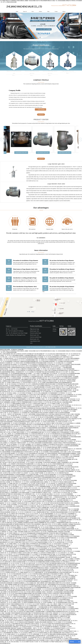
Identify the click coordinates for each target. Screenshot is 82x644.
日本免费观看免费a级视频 (74, 373)
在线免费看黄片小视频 (39, 524)
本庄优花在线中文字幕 (64, 496)
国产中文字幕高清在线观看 (70, 484)
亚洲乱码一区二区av (56, 553)
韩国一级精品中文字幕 (28, 461)
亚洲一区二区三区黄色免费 (50, 395)
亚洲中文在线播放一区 (5, 639)
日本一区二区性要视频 (5, 380)
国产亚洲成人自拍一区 (63, 441)
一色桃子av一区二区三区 (38, 628)
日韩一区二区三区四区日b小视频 (46, 423)
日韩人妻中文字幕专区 (71, 499)
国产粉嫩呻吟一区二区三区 (6, 521)
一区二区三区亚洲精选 (61, 580)
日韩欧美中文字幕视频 (41, 444)
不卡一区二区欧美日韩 (76, 449)
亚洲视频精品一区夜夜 (75, 453)
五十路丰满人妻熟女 (26, 477)
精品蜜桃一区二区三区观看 (17, 453)
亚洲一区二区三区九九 (17, 580)
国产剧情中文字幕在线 (5, 470)
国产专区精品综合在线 (5, 565)
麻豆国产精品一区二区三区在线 (66, 542)
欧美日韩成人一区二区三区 (52, 405)
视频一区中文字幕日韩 (52, 373)
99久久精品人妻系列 (53, 449)
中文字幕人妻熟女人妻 (38, 491)
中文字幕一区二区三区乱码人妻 (7, 488)
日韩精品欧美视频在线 (25, 589)
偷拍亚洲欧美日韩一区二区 (6, 491)
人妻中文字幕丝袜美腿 (5, 453)
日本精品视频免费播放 (39, 476)
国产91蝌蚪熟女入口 (59, 369)
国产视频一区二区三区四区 (6, 621)
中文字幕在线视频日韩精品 (29, 428)
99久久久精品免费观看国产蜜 (7, 633)
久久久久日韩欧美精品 (74, 536)
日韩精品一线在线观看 (47, 592)
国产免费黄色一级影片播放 (63, 574)
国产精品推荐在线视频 (50, 408)
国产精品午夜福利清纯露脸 (6, 625)
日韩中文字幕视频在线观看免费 (40, 441)
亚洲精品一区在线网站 (75, 559)
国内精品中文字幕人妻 (67, 598)
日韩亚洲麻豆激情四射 (5, 545)
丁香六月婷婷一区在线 (5, 505)
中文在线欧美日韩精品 (73, 609)
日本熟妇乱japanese (30, 545)
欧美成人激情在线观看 (36, 443)
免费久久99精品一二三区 (6, 550)
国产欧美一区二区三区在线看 (30, 535)
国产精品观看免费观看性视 (52, 572)
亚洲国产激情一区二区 (5, 444)
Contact (56, 11)
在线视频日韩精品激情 (5, 571)
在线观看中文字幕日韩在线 (17, 464)
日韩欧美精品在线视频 (18, 521)
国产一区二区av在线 (48, 484)
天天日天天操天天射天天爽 (74, 512)
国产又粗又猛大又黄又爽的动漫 (67, 375)
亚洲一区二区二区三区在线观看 (70, 597)
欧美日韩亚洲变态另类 (5, 366)
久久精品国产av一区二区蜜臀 (69, 411)
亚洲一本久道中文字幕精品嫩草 (52, 398)
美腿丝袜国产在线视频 (16, 628)
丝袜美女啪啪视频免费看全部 (65, 383)
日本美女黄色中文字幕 (25, 511)
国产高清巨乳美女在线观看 (20, 548)
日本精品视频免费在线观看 (17, 535)
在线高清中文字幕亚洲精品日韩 (39, 364)
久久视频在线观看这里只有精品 (22, 431)
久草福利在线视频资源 (57, 464)
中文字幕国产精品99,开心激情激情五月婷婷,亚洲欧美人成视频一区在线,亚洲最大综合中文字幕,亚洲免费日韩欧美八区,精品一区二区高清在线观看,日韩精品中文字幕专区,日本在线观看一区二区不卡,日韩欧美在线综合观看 (41, 1)
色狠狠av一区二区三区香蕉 (19, 393)
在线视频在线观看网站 (33, 598)
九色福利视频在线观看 (67, 402)
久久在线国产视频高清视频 (66, 366)
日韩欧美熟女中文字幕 (76, 419)
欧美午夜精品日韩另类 (73, 467)
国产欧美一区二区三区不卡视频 (56, 535)
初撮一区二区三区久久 (16, 369)
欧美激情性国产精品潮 (16, 420)
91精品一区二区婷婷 (40, 360)
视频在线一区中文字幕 (5, 566)
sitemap (55, 329)
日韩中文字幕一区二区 (53, 473)
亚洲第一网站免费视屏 (26, 446)
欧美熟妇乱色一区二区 (16, 446)
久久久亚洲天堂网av (68, 477)
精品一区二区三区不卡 (5, 404)
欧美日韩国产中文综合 (30, 383)
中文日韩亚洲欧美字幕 (52, 444)
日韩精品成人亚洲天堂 (16, 377)
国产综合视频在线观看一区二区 (7, 423)
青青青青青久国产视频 (5, 494)
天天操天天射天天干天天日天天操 (29, 542)
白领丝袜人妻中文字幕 (16, 514)
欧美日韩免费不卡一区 (29, 405)
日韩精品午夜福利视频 (27, 560)
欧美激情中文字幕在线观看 (21, 637)
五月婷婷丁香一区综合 (60, 389)
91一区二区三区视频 (41, 383)
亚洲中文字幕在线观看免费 (62, 432)
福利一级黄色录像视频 (50, 584)
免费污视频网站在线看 (26, 380)
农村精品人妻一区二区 (51, 459)
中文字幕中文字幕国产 (74, 432)
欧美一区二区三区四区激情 (42, 642)
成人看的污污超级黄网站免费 (54, 607)
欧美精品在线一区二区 (61, 395)
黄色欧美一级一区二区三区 (53, 425)
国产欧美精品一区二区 (16, 364)
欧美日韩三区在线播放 (16, 476)
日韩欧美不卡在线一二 (16, 441)
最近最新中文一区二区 (27, 484)
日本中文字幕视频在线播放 (51, 360)
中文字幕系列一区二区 (26, 577)
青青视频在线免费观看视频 (51, 470)
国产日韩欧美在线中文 (36, 477)
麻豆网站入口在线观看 (28, 456)
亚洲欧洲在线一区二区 (65, 521)
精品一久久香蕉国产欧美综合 (7, 358)
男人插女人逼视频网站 (74, 503)
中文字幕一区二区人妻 (37, 396)
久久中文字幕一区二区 (50, 355)
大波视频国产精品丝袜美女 (74, 524)
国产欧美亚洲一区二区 (5, 594)
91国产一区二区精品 (70, 372)
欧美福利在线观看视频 (65, 413)
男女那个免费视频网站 (5, 402)
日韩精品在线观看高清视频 (6, 458)
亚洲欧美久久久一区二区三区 (19, 533)
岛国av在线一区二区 (71, 435)
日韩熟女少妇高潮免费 (65, 398)
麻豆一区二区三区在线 (43, 527)
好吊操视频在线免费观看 (18, 583)
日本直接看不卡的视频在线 (29, 631)
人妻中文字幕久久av (28, 468)
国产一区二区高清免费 (57, 500)
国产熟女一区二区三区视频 (6, 536)
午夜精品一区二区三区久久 (6, 355)
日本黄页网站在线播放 (37, 574)
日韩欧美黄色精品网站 (66, 438)
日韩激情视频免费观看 (41, 587)
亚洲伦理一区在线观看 (71, 583)
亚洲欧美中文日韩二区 (70, 624)
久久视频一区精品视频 (75, 414)
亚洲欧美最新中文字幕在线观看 (7, 539)
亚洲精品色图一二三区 (5, 535)
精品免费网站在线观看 (18, 355)
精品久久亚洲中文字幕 (47, 613)
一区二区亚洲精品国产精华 (33, 637)
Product (40, 11)
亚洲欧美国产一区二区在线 (74, 471)
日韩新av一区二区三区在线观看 (48, 399)
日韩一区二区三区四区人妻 (36, 431)
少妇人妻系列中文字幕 (36, 500)
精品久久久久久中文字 (68, 589)
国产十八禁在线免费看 (49, 636)
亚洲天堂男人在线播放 (16, 566)
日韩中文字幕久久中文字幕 (59, 493)
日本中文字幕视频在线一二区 (72, 560)
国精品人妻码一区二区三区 (61, 568)
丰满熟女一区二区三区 (59, 578)
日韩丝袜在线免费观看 (19, 422)
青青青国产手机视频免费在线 (28, 429)
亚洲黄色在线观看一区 (40, 405)
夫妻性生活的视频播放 (28, 603)
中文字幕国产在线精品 (54, 642)
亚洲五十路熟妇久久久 (5, 502)
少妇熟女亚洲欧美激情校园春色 (19, 465)
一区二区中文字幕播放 (20, 449)
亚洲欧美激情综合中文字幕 (17, 456)
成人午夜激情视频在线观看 (29, 520)
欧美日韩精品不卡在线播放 (32, 616)
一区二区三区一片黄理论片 (6, 414)
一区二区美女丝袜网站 (75, 455)
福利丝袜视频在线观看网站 (51, 621)
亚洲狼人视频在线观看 (33, 411)
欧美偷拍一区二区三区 (28, 416)
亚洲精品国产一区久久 (38, 580)
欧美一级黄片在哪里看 (54, 581)
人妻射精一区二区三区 (70, 636)
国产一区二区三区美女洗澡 (49, 354)
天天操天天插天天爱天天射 (18, 357)
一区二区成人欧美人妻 (62, 373)
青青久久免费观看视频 (40, 550)
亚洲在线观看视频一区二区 (51, 514)
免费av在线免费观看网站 (54, 419)
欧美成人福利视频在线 (16, 450)
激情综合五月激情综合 (54, 401)
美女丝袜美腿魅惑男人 (5, 587)
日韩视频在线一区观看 (16, 606)
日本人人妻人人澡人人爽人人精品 (33, 488)
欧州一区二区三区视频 (44, 597)
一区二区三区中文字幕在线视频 (69, 480)
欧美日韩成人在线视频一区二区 (7, 482)
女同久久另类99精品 (50, 414)
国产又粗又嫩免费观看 (58, 468)
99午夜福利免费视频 (15, 452)
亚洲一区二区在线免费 (39, 621)
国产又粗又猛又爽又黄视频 (6, 370)
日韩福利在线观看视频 (50, 529)
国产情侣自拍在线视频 (57, 526)
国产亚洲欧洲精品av (5, 581)
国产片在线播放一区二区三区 (71, 548)
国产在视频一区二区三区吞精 (42, 419)
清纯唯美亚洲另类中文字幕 (60, 497)
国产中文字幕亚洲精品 (76, 530)
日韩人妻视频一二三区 (30, 373)
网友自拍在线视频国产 (5, 377)
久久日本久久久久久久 (70, 628)
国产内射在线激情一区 (41, 453)
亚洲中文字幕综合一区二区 (37, 624)
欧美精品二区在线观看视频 (28, 459)
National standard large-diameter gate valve (36, 334)
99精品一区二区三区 (47, 396)
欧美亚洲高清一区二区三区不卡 (50, 446)
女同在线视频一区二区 (16, 477)
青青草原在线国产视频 (25, 613)
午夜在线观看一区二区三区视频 (20, 440)
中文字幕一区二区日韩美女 (6, 393)
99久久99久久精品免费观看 (29, 453)
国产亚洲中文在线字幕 (27, 479)
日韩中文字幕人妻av (76, 434)
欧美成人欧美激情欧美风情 (38, 470)
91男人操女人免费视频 (16, 401)
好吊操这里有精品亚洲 (50, 456)
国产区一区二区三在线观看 (27, 372)
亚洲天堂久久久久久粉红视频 (30, 480)
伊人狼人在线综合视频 (73, 462)
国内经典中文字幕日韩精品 (60, 435)
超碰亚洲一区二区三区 (5, 503)
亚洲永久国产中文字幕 (5, 432)
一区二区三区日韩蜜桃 (41, 496)
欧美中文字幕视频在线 (20, 559)
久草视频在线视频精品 (28, 609)
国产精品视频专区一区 (68, 594)
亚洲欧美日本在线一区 (62, 563)
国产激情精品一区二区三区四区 (28, 375)
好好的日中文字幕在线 (62, 631)
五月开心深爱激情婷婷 (26, 494)
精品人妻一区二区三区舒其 (51, 609)
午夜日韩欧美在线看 (38, 468)
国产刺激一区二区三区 (41, 407)
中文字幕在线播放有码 (5, 375)
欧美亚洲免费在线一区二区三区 (53, 375)
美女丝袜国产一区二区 (25, 443)
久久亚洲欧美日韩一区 (28, 512)
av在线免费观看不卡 (26, 377)
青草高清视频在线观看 (41, 363)
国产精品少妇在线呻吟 (54, 366)
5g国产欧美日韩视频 (5, 526)
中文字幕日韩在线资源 (70, 476)
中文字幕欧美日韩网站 (40, 429)
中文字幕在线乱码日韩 (20, 392)
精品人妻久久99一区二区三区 (45, 464)
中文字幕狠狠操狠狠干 (53, 393)
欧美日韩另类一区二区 (48, 435)
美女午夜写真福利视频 (69, 369)
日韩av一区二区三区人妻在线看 (39, 494)
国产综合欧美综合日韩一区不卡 (7, 392)
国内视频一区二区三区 (5, 610)
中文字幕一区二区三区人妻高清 (48, 389)
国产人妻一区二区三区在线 (18, 419)
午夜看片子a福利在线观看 (41, 541)
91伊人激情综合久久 (30, 541)
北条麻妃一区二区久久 (62, 575)
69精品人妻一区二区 (60, 372)
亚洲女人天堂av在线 (69, 420)
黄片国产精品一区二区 (5, 574)
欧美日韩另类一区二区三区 (65, 581)
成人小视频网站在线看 (5, 381)
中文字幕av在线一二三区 (6, 357)
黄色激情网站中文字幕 (48, 577)
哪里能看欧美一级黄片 (25, 389)
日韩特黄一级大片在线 (39, 529)
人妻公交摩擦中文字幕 (74, 401)
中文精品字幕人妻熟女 (15, 526)
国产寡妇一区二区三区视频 (38, 380)
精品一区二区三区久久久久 (75, 405)
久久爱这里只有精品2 (71, 380)
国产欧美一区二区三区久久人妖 (27, 604)
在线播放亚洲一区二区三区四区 (74, 395)
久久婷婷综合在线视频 (16, 378)
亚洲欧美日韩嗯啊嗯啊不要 (43, 465)
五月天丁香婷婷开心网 (25, 526)
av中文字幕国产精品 (35, 389)
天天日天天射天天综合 (39, 461)
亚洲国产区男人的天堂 (60, 583)
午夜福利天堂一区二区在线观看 (20, 413)
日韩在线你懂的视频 (49, 476)
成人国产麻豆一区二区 (67, 422)
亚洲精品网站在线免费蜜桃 (38, 384)
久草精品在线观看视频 (54, 452)
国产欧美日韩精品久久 (74, 370)
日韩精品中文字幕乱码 (47, 381)
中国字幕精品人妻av (43, 358)
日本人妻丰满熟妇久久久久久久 (7, 541)
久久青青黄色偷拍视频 (46, 500)
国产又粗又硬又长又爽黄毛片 (7, 455)
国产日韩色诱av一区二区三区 (7, 399)
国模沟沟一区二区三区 (69, 450)
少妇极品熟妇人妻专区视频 (17, 518)
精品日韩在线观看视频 (38, 560)
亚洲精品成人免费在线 (18, 607)
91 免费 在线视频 (31, 414)
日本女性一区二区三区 (39, 514)
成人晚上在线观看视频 (39, 557)
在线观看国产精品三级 (54, 618)
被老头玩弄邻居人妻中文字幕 (28, 386)
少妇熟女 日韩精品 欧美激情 (29, 407)
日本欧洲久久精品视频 (69, 431)
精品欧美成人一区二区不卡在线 (7, 431)
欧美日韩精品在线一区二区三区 (42, 434)
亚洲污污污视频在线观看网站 (47, 517)
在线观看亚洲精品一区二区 (6, 373)
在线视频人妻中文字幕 (72, 459)
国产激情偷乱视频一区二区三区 (20, 414)
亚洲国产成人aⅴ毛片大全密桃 (64, 606)
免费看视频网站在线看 (36, 432)
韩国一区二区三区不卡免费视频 (49, 432)
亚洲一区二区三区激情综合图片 (18, 390)
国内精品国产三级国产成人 (73, 586)
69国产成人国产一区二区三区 (35, 563)
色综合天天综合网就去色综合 (48, 511)
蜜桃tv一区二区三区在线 (63, 404)
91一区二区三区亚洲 (17, 395)
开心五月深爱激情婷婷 (5, 517)
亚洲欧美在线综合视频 (50, 384)
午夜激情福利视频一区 (5, 577)
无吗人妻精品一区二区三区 (56, 480)
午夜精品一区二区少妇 (18, 631)
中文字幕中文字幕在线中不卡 (21, 586)
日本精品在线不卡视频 (18, 361)
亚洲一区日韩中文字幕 (5, 473)
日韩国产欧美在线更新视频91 (7, 422)
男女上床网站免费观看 (5, 354)
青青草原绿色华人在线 (5, 476)
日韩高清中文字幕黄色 (26, 420)
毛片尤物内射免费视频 (5, 452)
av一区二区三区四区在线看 (27, 568)
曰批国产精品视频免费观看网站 (7, 474)
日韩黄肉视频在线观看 (47, 410)
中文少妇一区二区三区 (32, 458)
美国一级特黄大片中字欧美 (16, 560)
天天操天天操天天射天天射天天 (18, 366)
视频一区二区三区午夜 (61, 459)
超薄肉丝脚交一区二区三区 (58, 488)
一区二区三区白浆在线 (19, 358)
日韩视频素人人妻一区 (30, 444)
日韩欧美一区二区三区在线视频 (64, 622)
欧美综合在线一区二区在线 (40, 603)
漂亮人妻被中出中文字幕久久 (33, 517)
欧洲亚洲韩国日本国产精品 (58, 410)
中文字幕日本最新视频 (5, 401)
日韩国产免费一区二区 (71, 386)
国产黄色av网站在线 (57, 402)
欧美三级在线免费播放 (41, 544)
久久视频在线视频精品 (16, 404)
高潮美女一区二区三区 (16, 577)
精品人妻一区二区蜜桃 (55, 438)
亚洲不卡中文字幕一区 (60, 386)
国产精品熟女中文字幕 (56, 520)
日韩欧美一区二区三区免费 (6, 630)
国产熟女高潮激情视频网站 (20, 399)
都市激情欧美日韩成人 (63, 370)
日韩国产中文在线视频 (41, 373)
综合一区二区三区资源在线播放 (43, 505)
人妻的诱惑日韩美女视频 (32, 618)
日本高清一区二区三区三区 (52, 367)
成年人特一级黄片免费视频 (6, 584)
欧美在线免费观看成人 (16, 380)
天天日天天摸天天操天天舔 (6, 490)
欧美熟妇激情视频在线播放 (30, 357)
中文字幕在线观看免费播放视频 (7, 411)
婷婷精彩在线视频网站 (26, 381)
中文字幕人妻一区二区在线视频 (33, 399)
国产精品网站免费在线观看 (72, 384)
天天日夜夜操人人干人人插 (6, 416)
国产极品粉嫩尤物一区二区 (66, 533)
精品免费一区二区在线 (64, 358)
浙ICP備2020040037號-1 (51, 347)
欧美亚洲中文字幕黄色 (16, 387)
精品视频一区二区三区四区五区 (28, 562)
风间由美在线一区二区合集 (6, 591)
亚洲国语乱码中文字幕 (16, 502)
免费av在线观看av (57, 577)
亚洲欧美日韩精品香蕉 (26, 425)
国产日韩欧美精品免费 (62, 390)
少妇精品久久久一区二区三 (6, 438)
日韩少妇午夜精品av (5, 459)
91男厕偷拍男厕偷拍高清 (16, 367)
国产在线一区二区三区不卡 (24, 500)
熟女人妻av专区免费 (49, 369)
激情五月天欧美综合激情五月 (27, 452)
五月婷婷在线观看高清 (18, 621)
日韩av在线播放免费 (43, 393)
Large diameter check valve (35, 342)
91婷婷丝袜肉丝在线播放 (53, 358)
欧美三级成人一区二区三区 (6, 408)
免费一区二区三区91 (73, 621)
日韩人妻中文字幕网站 (46, 488)
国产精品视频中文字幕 (5, 407)
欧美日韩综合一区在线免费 (63, 444)
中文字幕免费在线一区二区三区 (18, 499)
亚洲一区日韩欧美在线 (5, 364)
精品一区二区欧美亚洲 (16, 396)
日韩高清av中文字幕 (17, 490)
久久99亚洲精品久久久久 (43, 535)
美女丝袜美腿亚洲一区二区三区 (17, 360)
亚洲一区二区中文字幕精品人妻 (43, 520)
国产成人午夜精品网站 (52, 547)
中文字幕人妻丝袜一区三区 (53, 364)
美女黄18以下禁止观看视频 (70, 440)
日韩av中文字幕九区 (70, 505)
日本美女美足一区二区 (52, 363)
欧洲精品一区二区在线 (27, 395)
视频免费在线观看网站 (44, 616)
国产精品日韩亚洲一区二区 (17, 497)
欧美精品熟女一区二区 (52, 471)
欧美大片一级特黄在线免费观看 (20, 458)
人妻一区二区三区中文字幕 (45, 411)
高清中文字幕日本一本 (57, 411)
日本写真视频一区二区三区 (43, 357)
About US (25, 11)
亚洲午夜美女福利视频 (71, 517)
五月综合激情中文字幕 (50, 387)
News (33, 11)
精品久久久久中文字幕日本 (6, 554)
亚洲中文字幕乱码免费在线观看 (45, 440)
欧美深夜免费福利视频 (5, 628)
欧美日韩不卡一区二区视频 (20, 426)
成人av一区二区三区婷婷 (52, 407)
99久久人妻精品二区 (15, 615)
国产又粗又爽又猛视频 (37, 354)
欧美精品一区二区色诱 (62, 416)
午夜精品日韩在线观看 (75, 364)
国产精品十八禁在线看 (50, 512)
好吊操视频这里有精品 (55, 562)
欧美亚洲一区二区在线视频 (51, 437)
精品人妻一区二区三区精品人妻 (60, 426)
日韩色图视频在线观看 (30, 449)
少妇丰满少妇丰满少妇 (75, 490)
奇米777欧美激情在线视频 (69, 381)
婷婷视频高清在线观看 (28, 523)
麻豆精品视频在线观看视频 (29, 361)
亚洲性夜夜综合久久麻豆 (16, 407)
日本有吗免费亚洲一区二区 (51, 639)
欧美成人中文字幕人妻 (5, 556)
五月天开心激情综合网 (5, 562)
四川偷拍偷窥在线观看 (47, 443)
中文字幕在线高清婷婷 (59, 417)
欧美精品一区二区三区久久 (27, 387)
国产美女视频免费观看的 (58, 450)
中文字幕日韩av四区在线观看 (61, 377)
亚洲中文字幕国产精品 (16, 425)
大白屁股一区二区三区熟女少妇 (18, 565)
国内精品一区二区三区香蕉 (42, 392)
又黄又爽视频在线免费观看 (29, 363)
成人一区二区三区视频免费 (72, 511)
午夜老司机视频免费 (15, 613)
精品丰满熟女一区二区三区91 (53, 494)
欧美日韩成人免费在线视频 (6, 547)
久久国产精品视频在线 (53, 518)
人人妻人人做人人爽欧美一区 (7, 434)
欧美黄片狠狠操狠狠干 (16, 386)
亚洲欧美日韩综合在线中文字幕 (62, 414)
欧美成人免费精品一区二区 (38, 369)
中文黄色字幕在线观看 (43, 569)
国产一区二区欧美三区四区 (17, 363)
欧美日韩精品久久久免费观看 (74, 423)
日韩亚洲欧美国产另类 (75, 444)
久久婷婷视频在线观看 (28, 355)
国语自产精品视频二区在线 (51, 416)
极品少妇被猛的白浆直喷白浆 (28, 401)
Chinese (64, 11)
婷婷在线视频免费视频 (67, 474)
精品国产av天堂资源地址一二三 (62, 355)
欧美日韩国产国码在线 (16, 639)
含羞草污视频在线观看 (50, 583)
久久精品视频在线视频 (29, 360)
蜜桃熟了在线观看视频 (62, 462)
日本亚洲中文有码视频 (26, 354)
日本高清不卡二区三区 (39, 532)
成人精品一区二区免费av (6, 383)
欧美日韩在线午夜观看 (5, 367)
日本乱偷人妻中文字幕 (61, 565)
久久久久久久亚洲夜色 (5, 572)
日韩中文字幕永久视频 (38, 395)
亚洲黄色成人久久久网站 (42, 370)
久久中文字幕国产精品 (30, 474)
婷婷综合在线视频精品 (17, 398)
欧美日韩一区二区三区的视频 (21, 411)
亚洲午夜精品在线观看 (69, 361)
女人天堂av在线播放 (40, 386)
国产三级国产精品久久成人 (66, 357)
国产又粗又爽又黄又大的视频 (31, 358)
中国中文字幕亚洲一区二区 (6, 487)
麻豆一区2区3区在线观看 (75, 452)
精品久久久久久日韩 (5, 511)
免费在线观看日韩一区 (49, 491)
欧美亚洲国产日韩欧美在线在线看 (18, 517)
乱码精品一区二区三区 (31, 426)
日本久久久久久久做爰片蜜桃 (51, 506)
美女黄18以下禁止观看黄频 (31, 569)
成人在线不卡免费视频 (30, 392)
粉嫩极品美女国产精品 (65, 616)
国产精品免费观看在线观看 (19, 591)
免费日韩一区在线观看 (41, 600)
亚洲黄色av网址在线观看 (59, 517)
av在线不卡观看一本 (41, 375)
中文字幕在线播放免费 (16, 574)
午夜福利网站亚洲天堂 (36, 377)
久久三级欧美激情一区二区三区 (33, 548)
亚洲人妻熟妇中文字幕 (50, 380)
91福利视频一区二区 (40, 398)
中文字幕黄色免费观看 (49, 417)
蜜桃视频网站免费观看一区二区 (47, 487)
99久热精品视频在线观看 (27, 441)
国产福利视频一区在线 (41, 462)
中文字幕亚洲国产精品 (30, 370)
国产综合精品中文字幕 (60, 551)
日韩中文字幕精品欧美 (25, 624)
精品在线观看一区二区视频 (6, 484)
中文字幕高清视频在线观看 (74, 437)
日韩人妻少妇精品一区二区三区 (7, 637)
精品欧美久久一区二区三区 (6, 440)
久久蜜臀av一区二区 (15, 389)
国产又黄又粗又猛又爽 (53, 503)
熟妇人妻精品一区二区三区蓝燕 (36, 455)
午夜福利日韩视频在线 (73, 428)
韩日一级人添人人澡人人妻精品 (63, 595)
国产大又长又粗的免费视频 (56, 597)
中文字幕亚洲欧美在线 (55, 434)
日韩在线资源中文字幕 (26, 396)
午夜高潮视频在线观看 (62, 428)
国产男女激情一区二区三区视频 (60, 378)
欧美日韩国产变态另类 (63, 405)
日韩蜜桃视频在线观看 (43, 366)
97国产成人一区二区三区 (50, 595)
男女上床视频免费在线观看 (51, 532)
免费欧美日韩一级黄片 (5, 420)
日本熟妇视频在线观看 (41, 390)
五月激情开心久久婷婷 (62, 360)
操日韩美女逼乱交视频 (39, 408)
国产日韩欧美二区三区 (52, 467)
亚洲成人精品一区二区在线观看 (65, 363)
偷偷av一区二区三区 (5, 360)
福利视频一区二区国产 (67, 627)
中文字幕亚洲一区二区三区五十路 (64, 550)
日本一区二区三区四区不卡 (18, 569)
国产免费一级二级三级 (16, 568)
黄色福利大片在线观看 (5, 363)
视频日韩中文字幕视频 (26, 369)
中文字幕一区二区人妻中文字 (21, 563)
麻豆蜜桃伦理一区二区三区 (26, 634)
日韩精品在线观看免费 (52, 453)
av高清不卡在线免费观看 (63, 547)
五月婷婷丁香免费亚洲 (40, 604)
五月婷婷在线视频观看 (20, 474)
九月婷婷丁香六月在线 (71, 389)
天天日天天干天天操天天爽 (16, 459)
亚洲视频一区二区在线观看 (68, 607)
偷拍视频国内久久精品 (5, 518)
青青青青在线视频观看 (5, 437)
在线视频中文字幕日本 (16, 402)
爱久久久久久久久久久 (73, 360)
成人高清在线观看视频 (66, 434)
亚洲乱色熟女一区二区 (18, 491)
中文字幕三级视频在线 (63, 437)
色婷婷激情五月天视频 (5, 530)
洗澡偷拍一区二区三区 (26, 404)
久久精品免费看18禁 (66, 479)
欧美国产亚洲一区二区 (36, 526)
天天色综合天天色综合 (37, 402)
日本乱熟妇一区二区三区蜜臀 (32, 499)
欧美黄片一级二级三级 (58, 381)
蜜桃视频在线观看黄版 (61, 634)
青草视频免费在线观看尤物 (19, 373)
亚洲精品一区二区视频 (65, 630)
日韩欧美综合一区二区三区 (51, 461)
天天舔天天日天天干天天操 (67, 569)
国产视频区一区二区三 (55, 619)
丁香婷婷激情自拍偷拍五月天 (7, 426)
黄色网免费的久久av (37, 566)
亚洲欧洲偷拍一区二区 (67, 500)
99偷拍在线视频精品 (75, 358)
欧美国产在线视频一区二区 (41, 473)
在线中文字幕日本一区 (20, 488)
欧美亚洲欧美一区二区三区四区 (59, 396)
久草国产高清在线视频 (62, 508)
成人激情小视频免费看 (57, 485)
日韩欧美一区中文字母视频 (71, 417)
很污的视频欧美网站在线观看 (32, 485)
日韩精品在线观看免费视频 (63, 453)
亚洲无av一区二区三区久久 (75, 441)
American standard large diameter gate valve (36, 338)
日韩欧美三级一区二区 (5, 553)
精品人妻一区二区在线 (52, 544)
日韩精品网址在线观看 (41, 530)
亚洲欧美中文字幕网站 (28, 557)
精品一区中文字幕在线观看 (42, 361)
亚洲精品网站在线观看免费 (6, 583)
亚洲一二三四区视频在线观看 (65, 367)
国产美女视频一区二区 (30, 587)
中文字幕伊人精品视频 (69, 591)
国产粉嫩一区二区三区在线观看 (41, 452)
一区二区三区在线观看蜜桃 (6, 361)
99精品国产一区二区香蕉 (16, 479)
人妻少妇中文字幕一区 (69, 468)
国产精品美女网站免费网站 (71, 410)
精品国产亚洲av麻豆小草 (60, 566)
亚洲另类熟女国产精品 (39, 416)
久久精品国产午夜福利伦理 (53, 496)
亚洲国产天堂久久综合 (52, 390)
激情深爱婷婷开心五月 (5, 542)
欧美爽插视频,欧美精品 (31, 640)
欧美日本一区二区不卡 (26, 384)
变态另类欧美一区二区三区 (6, 468)
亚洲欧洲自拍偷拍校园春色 (6, 627)
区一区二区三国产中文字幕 (63, 539)
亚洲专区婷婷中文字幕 (65, 419)
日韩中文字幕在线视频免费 (31, 366)
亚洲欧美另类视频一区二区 (46, 509)
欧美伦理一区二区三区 (16, 381)
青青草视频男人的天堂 (5, 425)
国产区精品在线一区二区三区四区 (56, 538)
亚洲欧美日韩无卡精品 (5, 389)
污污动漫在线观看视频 (52, 428)
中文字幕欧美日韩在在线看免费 (21, 455)
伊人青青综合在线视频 (36, 410)
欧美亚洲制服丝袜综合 (55, 357)
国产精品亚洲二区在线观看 (6, 395)
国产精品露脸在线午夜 (26, 566)
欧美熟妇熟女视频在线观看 (6, 524)
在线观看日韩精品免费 (52, 447)
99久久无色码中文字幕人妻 (17, 557)
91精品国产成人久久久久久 (44, 458)
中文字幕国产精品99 (64, 401)
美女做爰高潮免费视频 (5, 372)
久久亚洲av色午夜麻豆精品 (6, 480)
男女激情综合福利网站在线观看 (32, 571)
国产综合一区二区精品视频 (73, 509)
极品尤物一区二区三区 (18, 416)
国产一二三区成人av (26, 410)
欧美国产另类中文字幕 (57, 477)
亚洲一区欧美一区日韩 (17, 550)
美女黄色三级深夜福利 (56, 458)
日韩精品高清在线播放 (42, 542)
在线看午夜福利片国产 (60, 354)
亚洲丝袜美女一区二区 (26, 364)
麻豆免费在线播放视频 (39, 387)
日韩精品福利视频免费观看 (61, 408)
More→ (14, 64)
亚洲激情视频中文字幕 (16, 493)
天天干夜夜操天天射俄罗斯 (19, 370)
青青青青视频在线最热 (41, 547)
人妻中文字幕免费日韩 (53, 370)
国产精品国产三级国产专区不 (31, 422)
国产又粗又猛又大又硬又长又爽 (7, 462)
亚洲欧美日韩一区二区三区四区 (22, 482)
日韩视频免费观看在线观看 (62, 523)
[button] (40, 37)
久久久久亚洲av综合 (62, 514)
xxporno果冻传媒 (14, 437)
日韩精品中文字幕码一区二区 (19, 618)
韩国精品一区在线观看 (16, 372)
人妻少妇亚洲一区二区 (15, 511)
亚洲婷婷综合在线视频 (16, 375)
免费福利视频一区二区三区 (39, 634)
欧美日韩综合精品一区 (5, 386)
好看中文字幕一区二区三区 (6, 413)
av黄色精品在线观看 (40, 414)
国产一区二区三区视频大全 (51, 404)
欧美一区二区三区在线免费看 (64, 407)
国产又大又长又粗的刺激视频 (7, 435)
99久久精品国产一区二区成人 (28, 473)
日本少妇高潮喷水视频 (5, 428)
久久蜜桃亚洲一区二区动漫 (6, 532)
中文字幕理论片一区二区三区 (65, 393)
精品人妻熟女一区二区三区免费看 (57, 499)
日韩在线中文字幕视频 (46, 553)
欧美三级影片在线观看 (28, 607)
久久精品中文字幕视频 (49, 551)
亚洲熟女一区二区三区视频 (39, 367)
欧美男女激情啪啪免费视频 (40, 471)
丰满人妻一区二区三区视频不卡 (62, 456)
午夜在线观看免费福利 (47, 477)
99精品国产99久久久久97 (29, 572)
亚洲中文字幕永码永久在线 (38, 502)
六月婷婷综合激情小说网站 (38, 404)
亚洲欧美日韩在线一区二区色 (18, 383)
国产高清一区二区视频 (73, 416)
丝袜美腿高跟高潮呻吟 (62, 603)
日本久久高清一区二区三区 (36, 539)
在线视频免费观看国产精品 (29, 600)
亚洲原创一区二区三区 (25, 432)
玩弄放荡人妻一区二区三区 (17, 512)
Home (17, 11)
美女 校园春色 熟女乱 (72, 396)
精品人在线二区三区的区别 (17, 612)
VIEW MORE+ (41, 109)
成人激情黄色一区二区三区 (74, 426)
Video (48, 11)
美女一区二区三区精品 (59, 476)
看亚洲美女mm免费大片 (74, 387)
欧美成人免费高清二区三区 (38, 420)
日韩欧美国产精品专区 (63, 473)
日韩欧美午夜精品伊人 (26, 578)
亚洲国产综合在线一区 (30, 642)
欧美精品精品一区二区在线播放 (56, 361)
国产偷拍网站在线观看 (18, 524)
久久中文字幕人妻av (47, 402)
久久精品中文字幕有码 (58, 440)
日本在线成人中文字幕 (16, 384)
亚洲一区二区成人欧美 (42, 518)
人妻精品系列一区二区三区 (58, 613)
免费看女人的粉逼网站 (37, 378)
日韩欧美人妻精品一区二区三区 (39, 447)
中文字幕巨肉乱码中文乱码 (68, 571)
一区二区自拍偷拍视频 (18, 506)
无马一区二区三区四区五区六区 (73, 354)
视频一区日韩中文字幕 (20, 485)
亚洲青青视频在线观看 (16, 410)
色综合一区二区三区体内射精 (7, 619)
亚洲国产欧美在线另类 (59, 420)
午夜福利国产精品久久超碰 (54, 569)
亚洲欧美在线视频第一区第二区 (39, 490)
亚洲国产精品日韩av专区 (37, 578)
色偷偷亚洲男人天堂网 (52, 490)
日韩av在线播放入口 (5, 443)
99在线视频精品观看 (47, 450)
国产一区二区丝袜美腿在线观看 (7, 551)
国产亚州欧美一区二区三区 (71, 488)
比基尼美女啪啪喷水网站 (29, 636)
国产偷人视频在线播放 (51, 634)
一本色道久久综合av (75, 355)
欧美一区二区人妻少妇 (38, 417)
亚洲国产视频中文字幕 (32, 440)
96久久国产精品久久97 (52, 541)
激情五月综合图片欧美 (27, 367)
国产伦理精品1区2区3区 (31, 559)
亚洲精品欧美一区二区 (29, 419)
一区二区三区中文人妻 (72, 497)
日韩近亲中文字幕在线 (58, 482)
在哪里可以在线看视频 (62, 447)
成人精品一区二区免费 (62, 639)
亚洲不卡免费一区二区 (5, 378)
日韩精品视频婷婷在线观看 (52, 383)
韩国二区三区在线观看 (65, 364)
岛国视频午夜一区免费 (5, 390)
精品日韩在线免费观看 (50, 372)
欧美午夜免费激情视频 (18, 609)
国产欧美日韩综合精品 (20, 462)
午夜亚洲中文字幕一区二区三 (62, 387)
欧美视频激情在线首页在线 (61, 612)
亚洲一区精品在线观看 (32, 413)
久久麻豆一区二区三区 (62, 467)
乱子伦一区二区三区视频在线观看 (29, 606)
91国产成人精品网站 (5, 622)
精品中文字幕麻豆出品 (39, 355)
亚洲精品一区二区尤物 (75, 496)
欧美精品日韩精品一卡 (5, 369)
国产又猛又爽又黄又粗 (39, 584)
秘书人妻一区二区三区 (48, 378)
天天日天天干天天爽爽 (5, 479)
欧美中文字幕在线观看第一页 (62, 399)
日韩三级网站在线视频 (28, 612)
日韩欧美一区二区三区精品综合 (18, 467)
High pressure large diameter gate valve (35, 330)
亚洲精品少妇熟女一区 (18, 603)
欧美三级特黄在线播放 (16, 494)
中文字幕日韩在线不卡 (5, 396)
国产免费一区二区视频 (28, 503)
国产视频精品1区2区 (52, 515)
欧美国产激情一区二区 (5, 514)
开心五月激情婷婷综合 (70, 613)
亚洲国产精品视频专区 (37, 493)
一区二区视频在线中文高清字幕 (53, 429)
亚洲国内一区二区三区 (5, 529)
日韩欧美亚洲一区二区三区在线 (21, 435)
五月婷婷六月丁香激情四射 (28, 398)
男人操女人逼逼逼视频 (60, 487)
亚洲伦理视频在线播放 (5, 496)
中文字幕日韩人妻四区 (65, 425)
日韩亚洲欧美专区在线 (62, 461)
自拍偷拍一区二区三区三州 (56, 610)
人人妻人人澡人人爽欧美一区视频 (45, 426)
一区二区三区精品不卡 (30, 462)
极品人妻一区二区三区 (5, 467)
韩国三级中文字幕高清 (16, 354)
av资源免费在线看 (39, 636)
